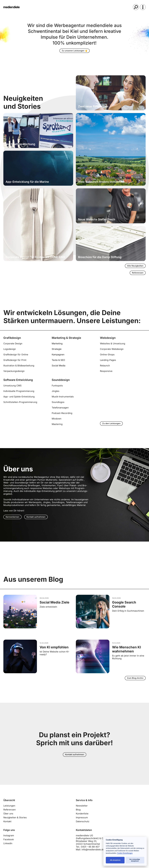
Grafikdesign (12, 340)
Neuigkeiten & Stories (15, 822)
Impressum (82, 822)
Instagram (9, 840)
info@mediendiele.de (93, 854)
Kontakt (7, 825)
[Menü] (143, 7)
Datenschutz (83, 825)
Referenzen (10, 814)
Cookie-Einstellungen (125, 853)
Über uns (8, 818)
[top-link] (146, 437)
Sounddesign (61, 382)
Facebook (9, 843)
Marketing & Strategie (66, 340)
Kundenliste (82, 818)
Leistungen (9, 810)
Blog (78, 814)
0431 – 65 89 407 (90, 851)
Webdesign (108, 340)
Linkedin (8, 847)
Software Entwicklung (18, 382)
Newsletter (82, 810)
